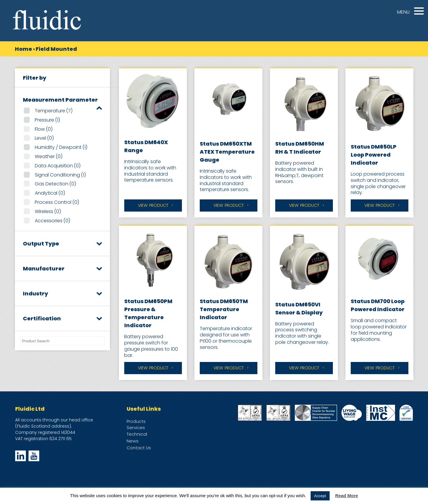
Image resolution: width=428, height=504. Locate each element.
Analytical (50, 193)
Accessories (52, 221)
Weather (49, 156)
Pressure (47, 120)
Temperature (54, 111)
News (133, 441)
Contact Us (139, 448)
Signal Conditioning (60, 175)
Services (136, 428)
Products (136, 421)
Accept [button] (320, 496)
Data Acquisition (58, 166)
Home (23, 49)
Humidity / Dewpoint (61, 147)
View (153, 205)
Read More (347, 496)
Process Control (57, 202)
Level (44, 138)
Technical (137, 434)
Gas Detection (55, 184)
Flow (44, 129)
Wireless (48, 211)
